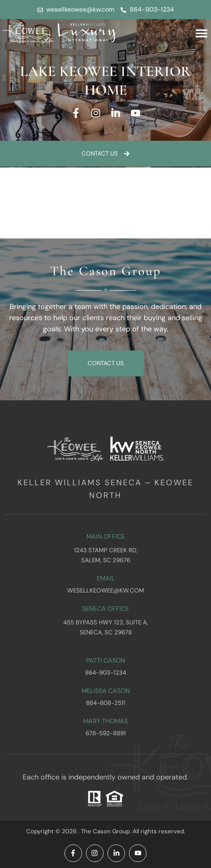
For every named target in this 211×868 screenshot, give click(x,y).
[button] (201, 33)
